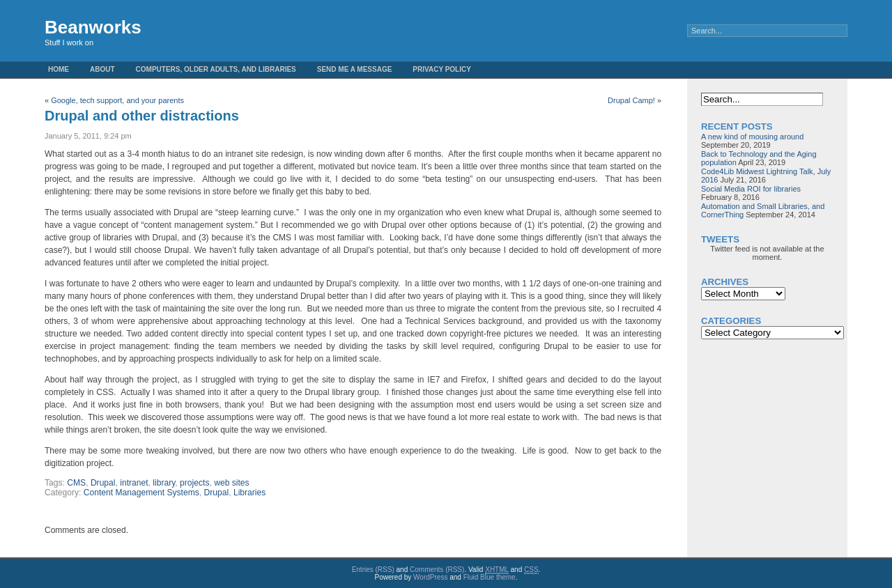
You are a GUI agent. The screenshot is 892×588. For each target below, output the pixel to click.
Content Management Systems (141, 493)
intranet (134, 483)
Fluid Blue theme (490, 577)
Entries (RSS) (373, 570)
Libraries (249, 493)
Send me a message (355, 69)
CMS (76, 483)
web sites (231, 483)
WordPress (430, 577)
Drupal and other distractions (142, 116)
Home (59, 69)
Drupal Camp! (631, 100)
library (164, 483)
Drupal (103, 483)
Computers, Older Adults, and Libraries (216, 69)
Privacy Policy (442, 69)
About (102, 69)
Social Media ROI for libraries (751, 189)
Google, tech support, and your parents (117, 100)
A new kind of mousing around (752, 137)
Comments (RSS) (437, 570)
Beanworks (93, 27)
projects (194, 483)
